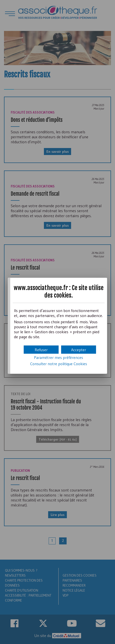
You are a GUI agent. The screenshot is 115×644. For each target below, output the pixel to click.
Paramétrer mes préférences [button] (58, 357)
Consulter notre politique (59, 364)
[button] (79, 350)
